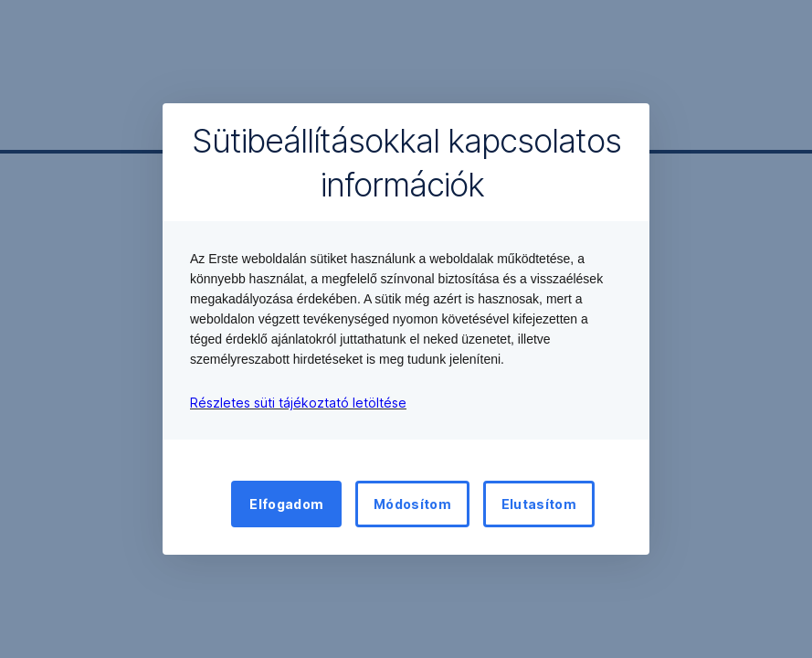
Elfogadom (286, 504)
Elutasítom (539, 504)
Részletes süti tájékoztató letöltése (298, 403)
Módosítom (412, 504)
